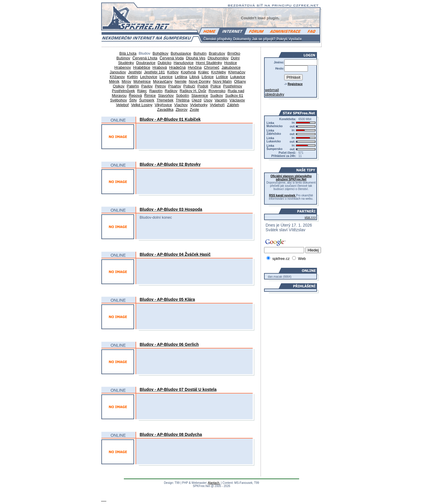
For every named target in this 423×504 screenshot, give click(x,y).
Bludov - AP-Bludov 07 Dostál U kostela (178, 389)
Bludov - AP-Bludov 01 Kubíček (170, 119)
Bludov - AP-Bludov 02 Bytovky (170, 164)
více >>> (310, 217)
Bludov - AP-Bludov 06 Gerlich (169, 344)
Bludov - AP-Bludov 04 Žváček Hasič (175, 254)
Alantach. (214, 483)
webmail (272, 90)
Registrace (295, 84)
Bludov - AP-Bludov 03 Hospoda (171, 209)
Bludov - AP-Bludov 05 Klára (167, 299)
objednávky (275, 94)
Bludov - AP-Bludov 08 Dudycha (171, 434)
